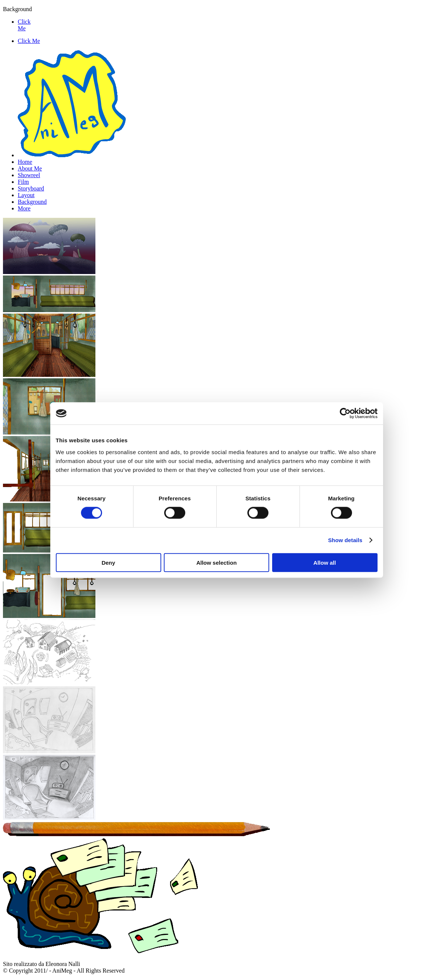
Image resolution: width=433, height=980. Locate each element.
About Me (30, 168)
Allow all (325, 562)
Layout (26, 195)
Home (25, 162)
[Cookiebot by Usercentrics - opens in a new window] (345, 413)
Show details (345, 540)
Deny (109, 562)
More (24, 208)
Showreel (29, 175)
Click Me (24, 25)
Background (32, 202)
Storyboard (31, 188)
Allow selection (216, 562)
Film (23, 182)
